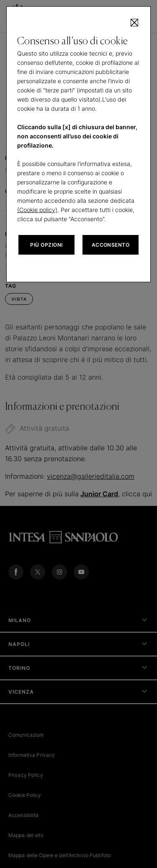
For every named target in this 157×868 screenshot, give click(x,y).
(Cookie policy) (37, 210)
